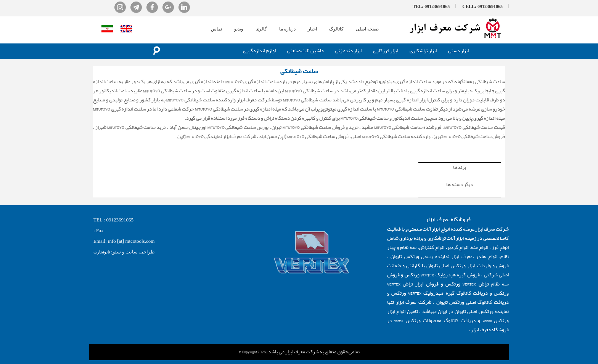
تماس (216, 29)
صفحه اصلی (367, 29)
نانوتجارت (102, 252)
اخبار (312, 29)
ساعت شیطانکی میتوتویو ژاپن (477, 146)
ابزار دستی (458, 51)
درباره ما (287, 29)
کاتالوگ (336, 29)
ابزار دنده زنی (348, 51)
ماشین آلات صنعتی (305, 51)
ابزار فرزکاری (386, 51)
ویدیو (239, 29)
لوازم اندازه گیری (259, 51)
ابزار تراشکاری (423, 51)
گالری (261, 29)
